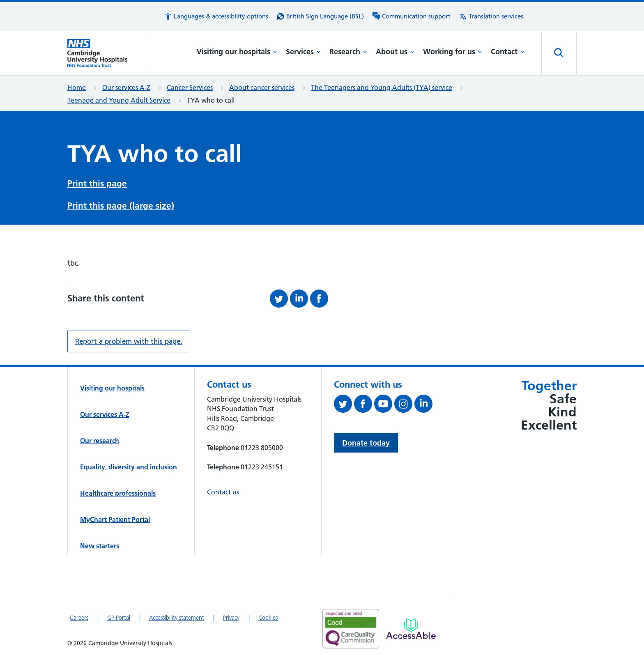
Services (303, 52)
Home (77, 87)
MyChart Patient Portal (115, 517)
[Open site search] (559, 53)
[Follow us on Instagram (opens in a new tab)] (404, 403)
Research (348, 52)
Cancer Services (190, 87)
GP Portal (119, 615)
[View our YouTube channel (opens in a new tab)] (384, 403)
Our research (100, 438)
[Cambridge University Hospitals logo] (108, 53)
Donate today (366, 440)
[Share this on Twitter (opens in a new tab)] (280, 296)
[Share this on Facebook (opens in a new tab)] (320, 296)
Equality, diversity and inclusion (129, 464)
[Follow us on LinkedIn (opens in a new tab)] (424, 403)
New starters (100, 543)
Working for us (453, 52)
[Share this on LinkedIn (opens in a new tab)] (300, 296)
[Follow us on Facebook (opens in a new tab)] (364, 403)
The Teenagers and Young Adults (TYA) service (382, 87)
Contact (508, 52)
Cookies (268, 615)
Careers (79, 615)
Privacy (231, 615)
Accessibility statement (177, 615)
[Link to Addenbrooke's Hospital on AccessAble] (411, 626)
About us (395, 52)
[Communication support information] (411, 16)
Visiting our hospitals (237, 52)
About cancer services (262, 87)
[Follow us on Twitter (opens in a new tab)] (344, 403)
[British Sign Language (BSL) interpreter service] (320, 16)
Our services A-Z (126, 87)
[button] (216, 16)
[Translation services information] (491, 16)
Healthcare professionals (118, 491)
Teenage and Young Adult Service (119, 100)
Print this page (97, 183)
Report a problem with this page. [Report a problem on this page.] (129, 339)
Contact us (223, 490)
